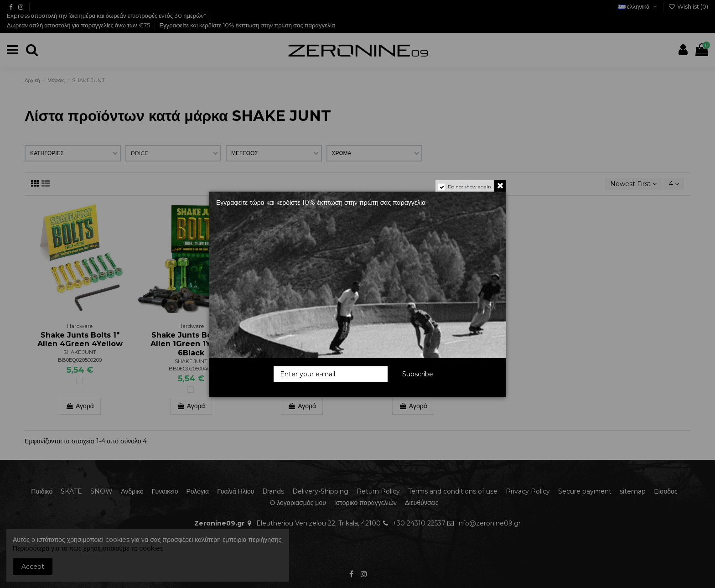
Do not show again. (470, 187)
